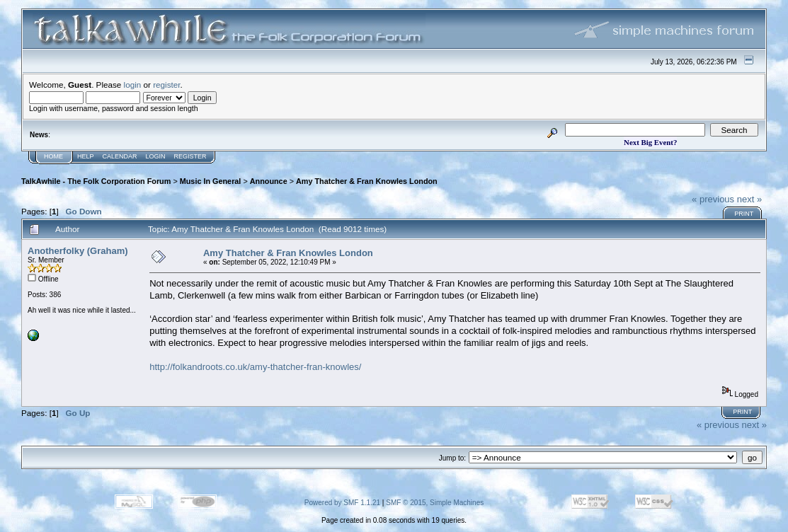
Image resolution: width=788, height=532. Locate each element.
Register (190, 156)
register (166, 85)
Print (744, 214)
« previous (713, 199)
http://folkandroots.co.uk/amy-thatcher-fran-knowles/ (255, 367)
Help (86, 156)
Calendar (120, 156)
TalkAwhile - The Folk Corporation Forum (96, 181)
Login (156, 156)
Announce (269, 181)
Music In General (211, 181)
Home (53, 156)
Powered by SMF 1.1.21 (342, 503)
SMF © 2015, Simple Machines (435, 503)
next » (749, 199)
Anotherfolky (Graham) (78, 251)
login (133, 85)
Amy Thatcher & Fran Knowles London (367, 181)
